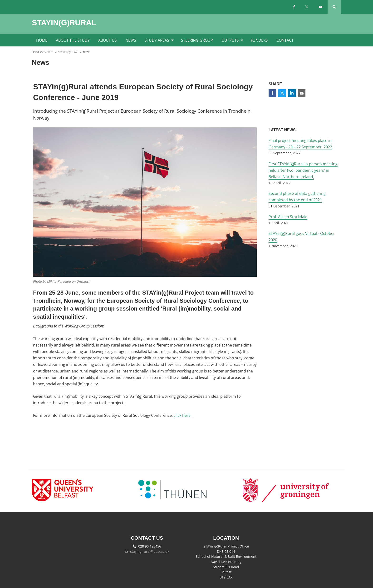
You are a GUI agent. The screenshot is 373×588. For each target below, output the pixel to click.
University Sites (43, 52)
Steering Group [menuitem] (197, 40)
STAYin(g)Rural (68, 52)
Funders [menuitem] (259, 40)
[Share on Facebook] (272, 93)
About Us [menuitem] (108, 40)
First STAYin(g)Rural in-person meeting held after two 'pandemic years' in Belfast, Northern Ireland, (303, 170)
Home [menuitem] (42, 40)
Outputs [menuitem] (230, 40)
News (87, 52)
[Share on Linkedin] (292, 93)
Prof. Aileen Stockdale (288, 217)
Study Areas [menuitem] (157, 40)
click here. (183, 415)
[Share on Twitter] (282, 93)
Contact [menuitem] (285, 40)
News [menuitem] (131, 40)
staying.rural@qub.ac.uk (150, 551)
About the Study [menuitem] (73, 40)
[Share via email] (302, 93)
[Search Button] (334, 7)
